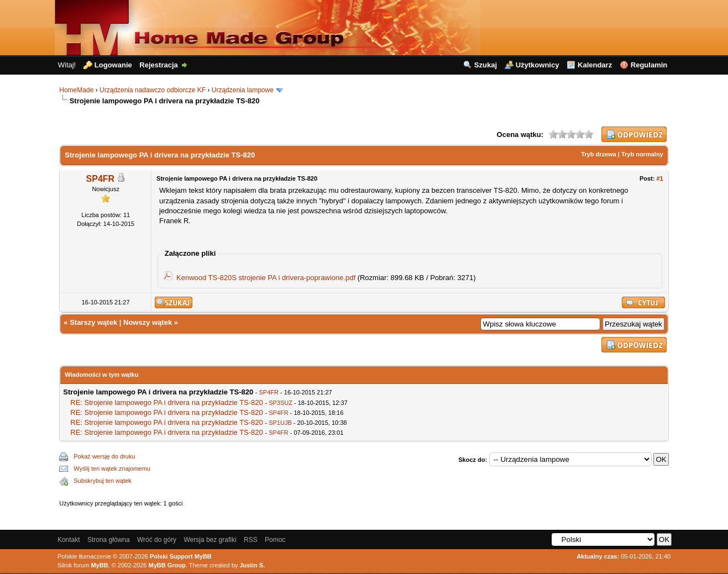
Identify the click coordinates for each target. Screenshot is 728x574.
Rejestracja (158, 65)
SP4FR (101, 179)
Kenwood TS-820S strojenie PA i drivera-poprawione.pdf (266, 278)
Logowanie (113, 65)
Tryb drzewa (599, 154)
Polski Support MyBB (181, 556)
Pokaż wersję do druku (104, 456)
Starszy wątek (93, 322)
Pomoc (275, 540)
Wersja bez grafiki (210, 540)
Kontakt (69, 540)
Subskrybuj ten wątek (103, 481)
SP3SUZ (281, 403)
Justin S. (252, 565)
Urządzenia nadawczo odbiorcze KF (153, 90)
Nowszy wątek (148, 322)
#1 (659, 178)
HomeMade (76, 90)
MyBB (99, 565)
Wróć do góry (157, 540)
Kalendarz (595, 65)
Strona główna (109, 540)
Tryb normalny (642, 154)
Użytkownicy (538, 65)
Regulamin (649, 65)
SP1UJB (280, 423)
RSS (251, 540)
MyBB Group (167, 565)
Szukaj (486, 65)
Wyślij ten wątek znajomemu (112, 468)
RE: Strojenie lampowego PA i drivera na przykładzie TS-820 (167, 402)
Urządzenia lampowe (243, 90)
